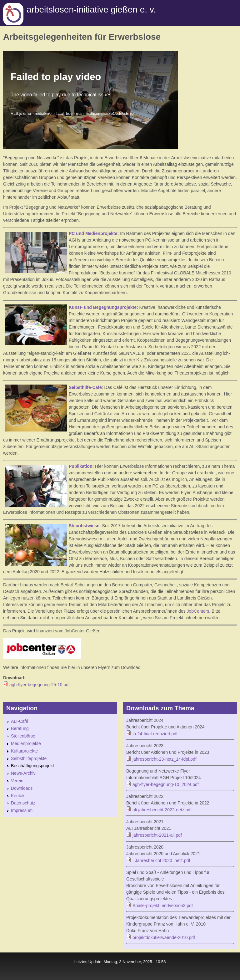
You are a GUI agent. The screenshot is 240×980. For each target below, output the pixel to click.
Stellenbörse (23, 736)
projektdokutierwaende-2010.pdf (164, 937)
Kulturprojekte (24, 751)
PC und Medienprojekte (93, 233)
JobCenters (197, 611)
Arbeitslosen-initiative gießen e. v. (91, 10)
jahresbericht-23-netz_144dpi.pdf (165, 759)
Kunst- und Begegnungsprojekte (103, 307)
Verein (17, 781)
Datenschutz (23, 803)
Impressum (22, 810)
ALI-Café (20, 721)
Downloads (22, 788)
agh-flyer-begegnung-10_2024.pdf (166, 784)
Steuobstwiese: (85, 526)
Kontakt (18, 796)
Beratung (20, 728)
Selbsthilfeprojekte (29, 758)
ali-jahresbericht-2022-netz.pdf (162, 810)
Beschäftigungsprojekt (32, 766)
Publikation (80, 466)
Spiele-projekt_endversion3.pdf (163, 906)
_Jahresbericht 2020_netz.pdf (161, 860)
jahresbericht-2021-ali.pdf (157, 835)
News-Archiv (23, 773)
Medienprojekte (26, 743)
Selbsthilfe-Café (85, 387)
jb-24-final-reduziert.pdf (155, 734)
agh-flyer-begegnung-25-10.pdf (40, 685)
